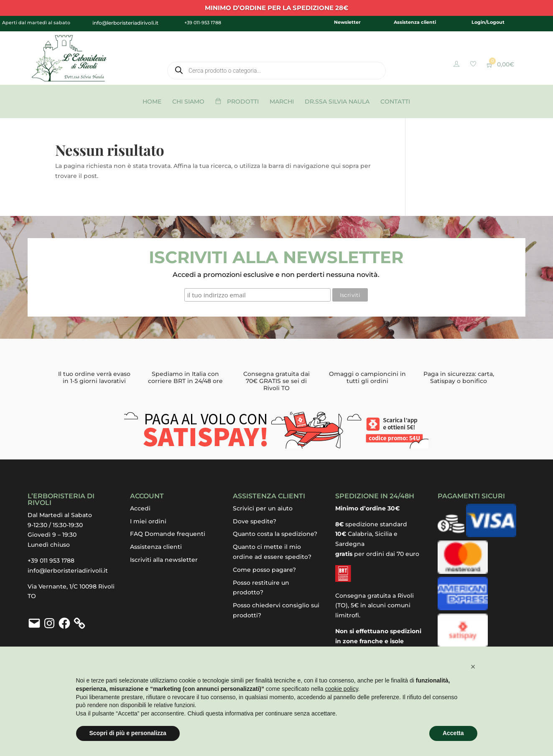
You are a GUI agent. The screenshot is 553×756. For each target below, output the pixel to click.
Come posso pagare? (264, 570)
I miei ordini (148, 521)
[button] (473, 667)
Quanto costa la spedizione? (275, 534)
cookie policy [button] (341, 689)
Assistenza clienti (415, 22)
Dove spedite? (255, 521)
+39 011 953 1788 (51, 561)
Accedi (140, 508)
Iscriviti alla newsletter (164, 560)
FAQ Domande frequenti (168, 534)
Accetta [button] (453, 733)
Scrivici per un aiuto (263, 508)
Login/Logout (488, 22)
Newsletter (347, 22)
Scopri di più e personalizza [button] (128, 733)
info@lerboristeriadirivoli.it (68, 571)
